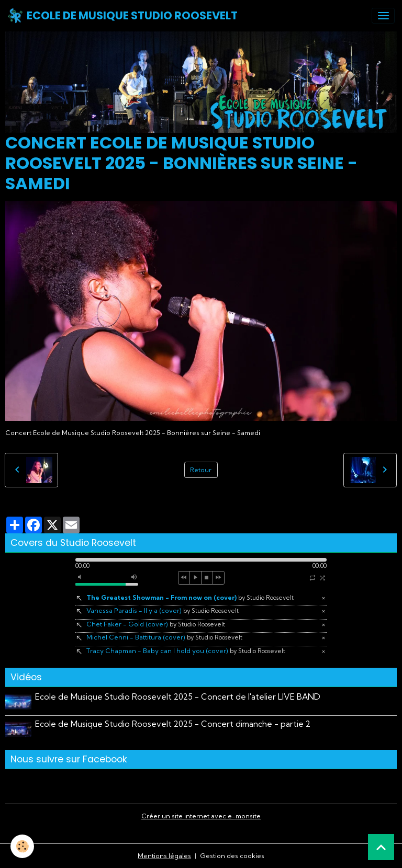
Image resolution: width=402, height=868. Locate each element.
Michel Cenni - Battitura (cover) (164, 637)
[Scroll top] (381, 847)
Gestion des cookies (232, 856)
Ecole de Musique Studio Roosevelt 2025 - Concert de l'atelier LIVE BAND (178, 697)
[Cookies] (22, 846)
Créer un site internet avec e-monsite (201, 816)
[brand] (122, 16)
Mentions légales (164, 856)
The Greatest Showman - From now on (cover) (190, 597)
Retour (201, 470)
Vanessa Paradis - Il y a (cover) (163, 610)
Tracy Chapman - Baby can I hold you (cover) (186, 651)
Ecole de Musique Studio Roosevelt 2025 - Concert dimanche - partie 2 (173, 724)
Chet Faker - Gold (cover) (156, 624)
